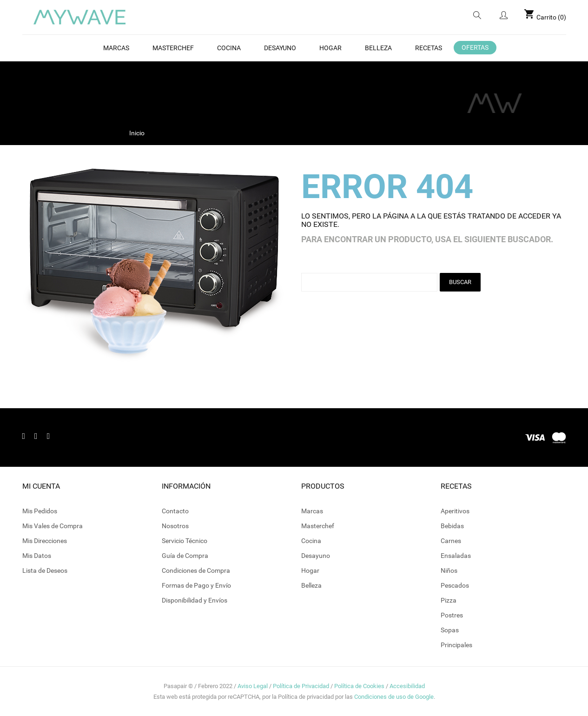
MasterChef (173, 48)
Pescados (455, 585)
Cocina (229, 48)
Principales (456, 645)
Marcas (116, 48)
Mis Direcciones (45, 541)
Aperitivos (455, 511)
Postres (452, 615)
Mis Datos (37, 556)
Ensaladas (456, 556)
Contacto (175, 511)
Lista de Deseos (45, 570)
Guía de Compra (185, 556)
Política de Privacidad (301, 686)
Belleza (311, 585)
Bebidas (452, 526)
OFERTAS (475, 47)
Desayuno (280, 48)
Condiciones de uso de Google (394, 697)
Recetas (429, 48)
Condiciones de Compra (196, 570)
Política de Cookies (359, 686)
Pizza (449, 600)
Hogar (330, 48)
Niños (449, 570)
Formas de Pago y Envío (196, 585)
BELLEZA (378, 48)
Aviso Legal (253, 686)
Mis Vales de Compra (53, 526)
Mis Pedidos (40, 511)
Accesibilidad (407, 686)
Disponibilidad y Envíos (195, 600)
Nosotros (175, 526)
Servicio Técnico (185, 541)
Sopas (450, 630)
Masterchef (318, 526)
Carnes (451, 541)
